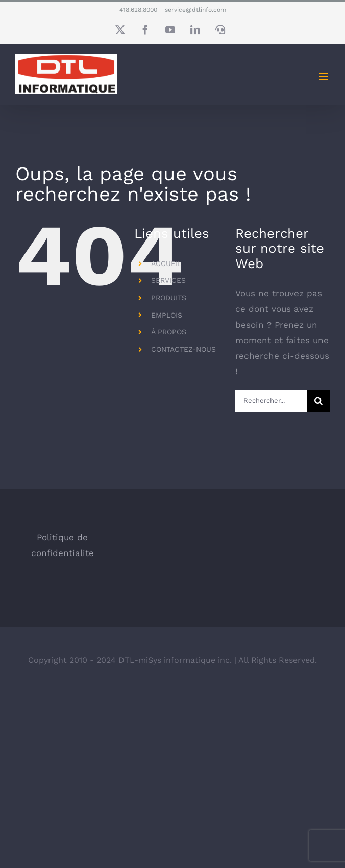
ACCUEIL (166, 263)
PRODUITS (169, 298)
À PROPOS (169, 332)
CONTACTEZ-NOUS (183, 349)
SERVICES (168, 280)
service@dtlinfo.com (195, 10)
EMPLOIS (167, 315)
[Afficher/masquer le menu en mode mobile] (324, 76)
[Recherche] (318, 401)
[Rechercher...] (271, 401)
